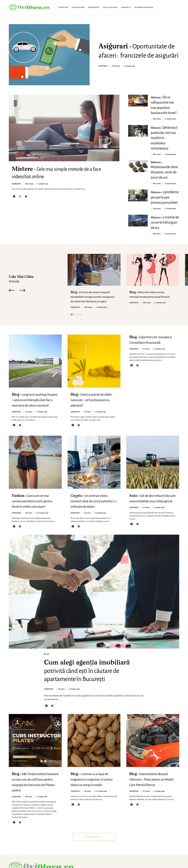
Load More (92, 819)
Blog (47, 617)
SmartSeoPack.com (39, 860)
